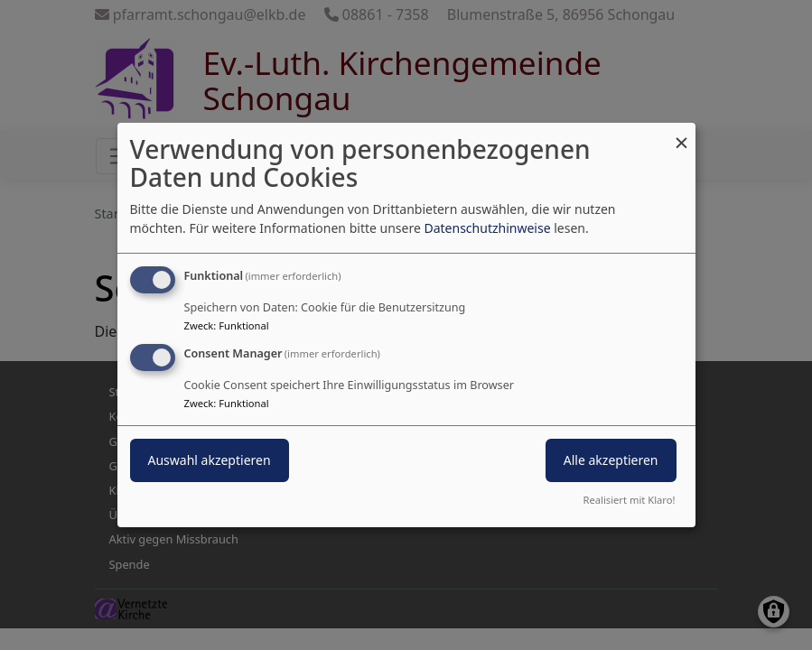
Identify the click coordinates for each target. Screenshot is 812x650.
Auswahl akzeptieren (210, 460)
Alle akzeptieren (611, 460)
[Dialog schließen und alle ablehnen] (682, 134)
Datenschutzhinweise (487, 228)
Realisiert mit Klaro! (630, 500)
